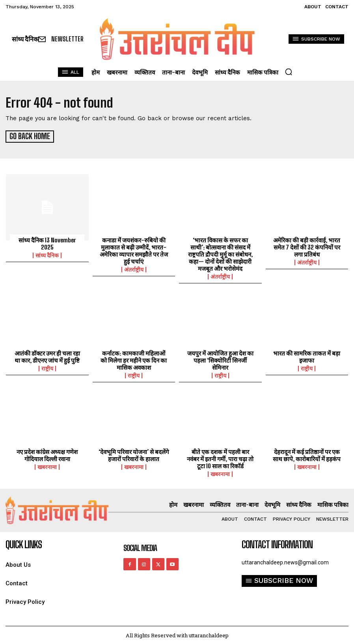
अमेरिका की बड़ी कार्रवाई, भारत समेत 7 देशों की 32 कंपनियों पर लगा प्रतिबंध (307, 246)
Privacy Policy (25, 601)
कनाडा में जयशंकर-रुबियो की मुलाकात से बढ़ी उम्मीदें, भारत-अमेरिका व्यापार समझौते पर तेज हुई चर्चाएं (134, 249)
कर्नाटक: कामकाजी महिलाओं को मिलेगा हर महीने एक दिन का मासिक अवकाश (134, 359)
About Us (18, 564)
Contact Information (277, 543)
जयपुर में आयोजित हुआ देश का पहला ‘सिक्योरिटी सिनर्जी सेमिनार (220, 359)
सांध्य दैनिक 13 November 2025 (47, 242)
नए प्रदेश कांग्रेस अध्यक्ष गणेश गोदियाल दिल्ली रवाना (47, 454)
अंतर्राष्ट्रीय (134, 268)
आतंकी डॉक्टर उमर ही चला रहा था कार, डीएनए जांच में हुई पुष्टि (47, 356)
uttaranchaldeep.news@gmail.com (285, 561)
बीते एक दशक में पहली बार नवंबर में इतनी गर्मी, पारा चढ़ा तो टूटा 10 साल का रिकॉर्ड (220, 458)
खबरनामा (47, 466)
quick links (24, 543)
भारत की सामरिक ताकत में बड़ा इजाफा (307, 356)
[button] (289, 72)
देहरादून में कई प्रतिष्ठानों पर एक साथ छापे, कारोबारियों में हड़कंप (307, 454)
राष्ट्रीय (47, 367)
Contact (17, 582)
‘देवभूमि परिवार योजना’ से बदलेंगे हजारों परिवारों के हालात (134, 454)
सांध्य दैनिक (47, 254)
